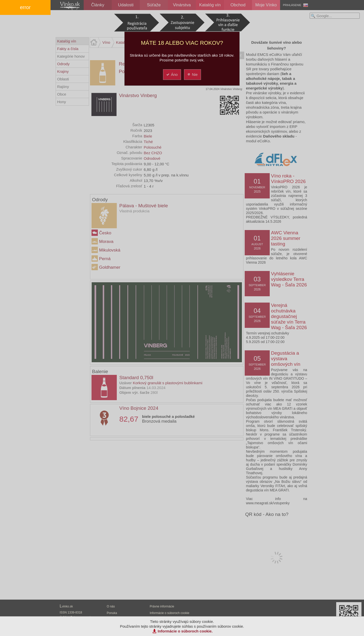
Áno (172, 74)
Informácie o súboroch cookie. (185, 631)
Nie (192, 74)
